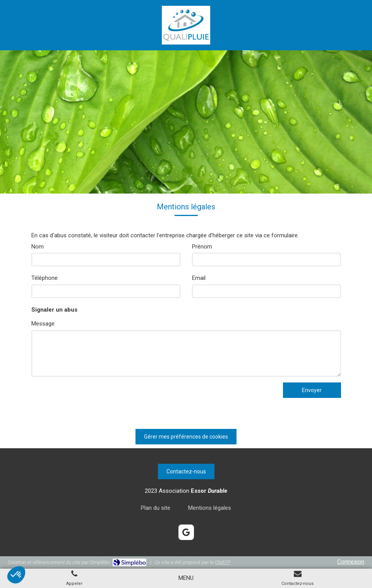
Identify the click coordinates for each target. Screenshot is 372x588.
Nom (38, 247)
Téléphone (45, 278)
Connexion (351, 562)
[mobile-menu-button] (186, 578)
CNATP (223, 562)
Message (43, 324)
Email (199, 278)
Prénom (202, 247)
